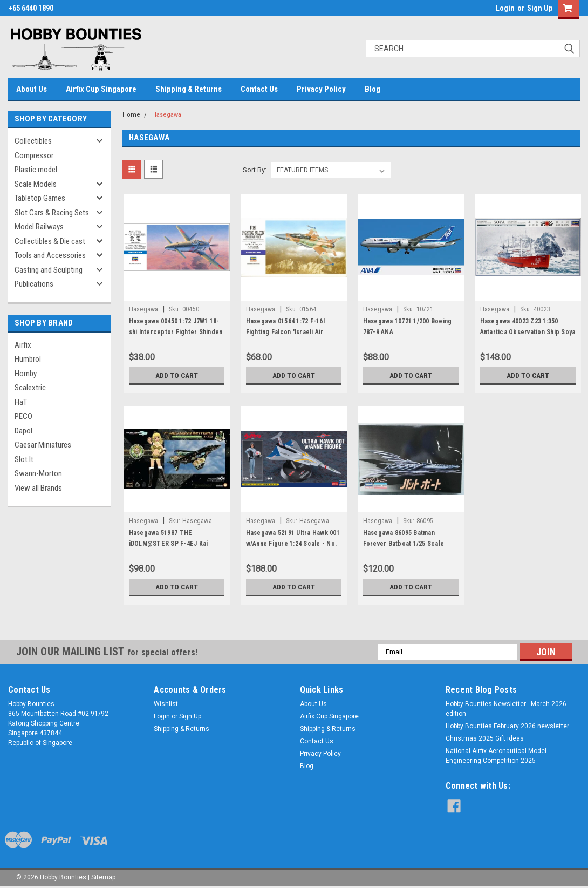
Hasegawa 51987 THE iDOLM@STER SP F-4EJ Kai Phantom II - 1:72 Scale (169, 544)
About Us (32, 89)
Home (131, 115)
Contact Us (259, 89)
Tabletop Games (40, 198)
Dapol (23, 431)
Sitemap (103, 877)
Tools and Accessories (50, 255)
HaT (21, 402)
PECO (23, 416)
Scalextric (30, 388)
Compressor (34, 155)
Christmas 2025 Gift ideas (485, 738)
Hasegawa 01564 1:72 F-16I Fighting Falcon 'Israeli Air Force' (285, 332)
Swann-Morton (38, 473)
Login (505, 8)
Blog (372, 89)
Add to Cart (177, 375)
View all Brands (38, 488)
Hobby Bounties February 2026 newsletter (507, 726)
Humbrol (28, 359)
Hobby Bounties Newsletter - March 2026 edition (506, 709)
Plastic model (36, 170)
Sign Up (540, 8)
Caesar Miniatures (43, 445)
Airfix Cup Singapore (101, 89)
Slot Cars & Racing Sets (52, 213)
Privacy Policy (321, 89)
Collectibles (33, 141)
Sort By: (255, 170)
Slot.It (24, 459)
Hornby (26, 374)
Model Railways (39, 227)
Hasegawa (167, 115)
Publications (34, 284)
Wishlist (166, 704)
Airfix (23, 345)
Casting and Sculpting (49, 270)
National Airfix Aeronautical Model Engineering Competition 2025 (496, 756)
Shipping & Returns (189, 89)
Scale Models (36, 184)
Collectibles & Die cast (50, 241)
